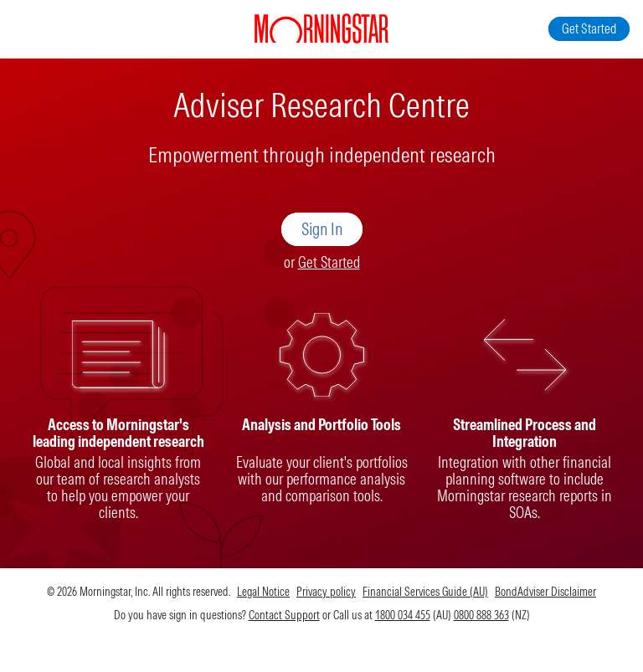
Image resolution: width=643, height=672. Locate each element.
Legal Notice (263, 592)
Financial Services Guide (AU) (425, 592)
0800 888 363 (481, 615)
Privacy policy (326, 592)
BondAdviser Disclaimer (545, 592)
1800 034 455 (403, 615)
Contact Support (284, 615)
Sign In (322, 229)
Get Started (329, 262)
